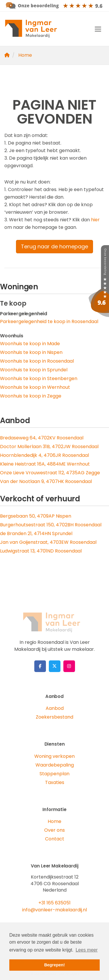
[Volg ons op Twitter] (55, 666)
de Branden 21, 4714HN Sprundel (36, 533)
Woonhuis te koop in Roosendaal (37, 361)
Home (54, 821)
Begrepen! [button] (54, 965)
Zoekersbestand (54, 717)
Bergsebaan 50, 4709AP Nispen (36, 516)
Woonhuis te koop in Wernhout (35, 387)
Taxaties (55, 782)
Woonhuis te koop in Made (30, 344)
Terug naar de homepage (54, 246)
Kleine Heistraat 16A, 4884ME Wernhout (45, 464)
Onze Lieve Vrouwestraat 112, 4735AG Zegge (50, 473)
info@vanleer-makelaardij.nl (54, 910)
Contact (55, 839)
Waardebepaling (55, 765)
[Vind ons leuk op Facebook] (40, 666)
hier (95, 220)
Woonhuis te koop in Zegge (31, 396)
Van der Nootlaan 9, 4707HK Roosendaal (46, 481)
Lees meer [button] (87, 950)
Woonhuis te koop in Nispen (31, 352)
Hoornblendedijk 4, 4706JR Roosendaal (44, 455)
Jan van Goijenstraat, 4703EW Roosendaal (48, 542)
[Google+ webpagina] (69, 666)
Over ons (54, 830)
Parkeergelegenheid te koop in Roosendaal (49, 321)
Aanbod (55, 708)
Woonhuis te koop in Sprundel (34, 370)
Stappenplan (54, 774)
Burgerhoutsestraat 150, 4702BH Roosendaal (51, 525)
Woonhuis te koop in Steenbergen (39, 378)
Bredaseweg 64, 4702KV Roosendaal (42, 438)
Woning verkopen (54, 756)
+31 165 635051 (54, 903)
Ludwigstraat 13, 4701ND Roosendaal (41, 551)
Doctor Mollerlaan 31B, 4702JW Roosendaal (49, 447)
